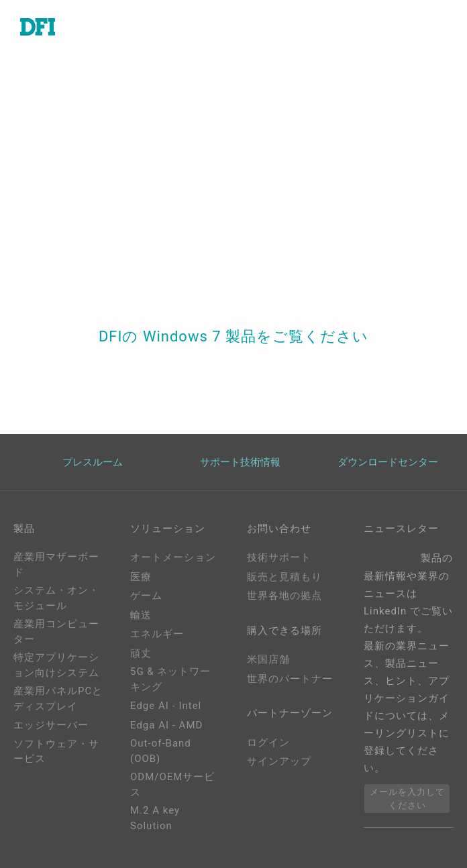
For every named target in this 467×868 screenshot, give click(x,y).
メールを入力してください (407, 799)
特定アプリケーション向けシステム (56, 665)
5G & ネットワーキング (170, 679)
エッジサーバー (51, 725)
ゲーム (146, 596)
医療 (141, 577)
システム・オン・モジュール (56, 598)
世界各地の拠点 (284, 596)
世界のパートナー (290, 679)
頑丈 (141, 653)
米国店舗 (268, 659)
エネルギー (157, 634)
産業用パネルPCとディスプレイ (58, 699)
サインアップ (279, 761)
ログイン (268, 743)
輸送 (141, 615)
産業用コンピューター (56, 632)
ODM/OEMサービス (172, 784)
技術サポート (279, 557)
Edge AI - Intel (166, 706)
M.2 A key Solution (155, 818)
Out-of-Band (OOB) (161, 751)
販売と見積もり (284, 577)
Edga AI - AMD (166, 725)
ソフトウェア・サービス (56, 752)
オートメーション (173, 557)
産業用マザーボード (56, 564)
